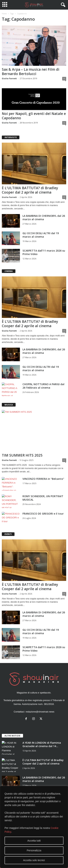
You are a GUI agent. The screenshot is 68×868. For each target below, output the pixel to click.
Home (4, 14)
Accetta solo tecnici (34, 860)
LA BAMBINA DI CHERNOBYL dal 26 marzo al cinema (44, 217)
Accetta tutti (34, 841)
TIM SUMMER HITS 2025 (22, 455)
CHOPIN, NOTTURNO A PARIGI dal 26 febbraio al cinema (43, 386)
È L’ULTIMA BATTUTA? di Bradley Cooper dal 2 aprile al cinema (30, 190)
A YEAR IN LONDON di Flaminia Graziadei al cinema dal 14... (42, 744)
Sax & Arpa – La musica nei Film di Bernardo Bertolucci (31, 72)
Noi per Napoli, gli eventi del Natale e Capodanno (34, 116)
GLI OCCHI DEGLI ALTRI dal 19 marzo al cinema (41, 235)
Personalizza (34, 850)
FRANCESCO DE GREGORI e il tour (43, 514)
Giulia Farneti (9, 78)
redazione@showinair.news (40, 712)
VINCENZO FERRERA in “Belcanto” (43, 479)
